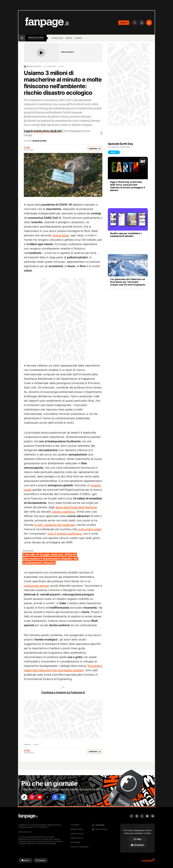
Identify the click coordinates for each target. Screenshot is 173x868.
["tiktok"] (24, 797)
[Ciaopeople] (148, 861)
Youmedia (75, 825)
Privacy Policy (77, 834)
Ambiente (27, 745)
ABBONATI (124, 23)
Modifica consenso (80, 847)
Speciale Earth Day (34, 66)
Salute (36, 745)
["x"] (47, 797)
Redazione (75, 842)
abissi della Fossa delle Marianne (76, 507)
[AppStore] (25, 860)
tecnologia (57, 38)
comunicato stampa (36, 586)
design (69, 38)
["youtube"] (40, 797)
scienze (78, 38)
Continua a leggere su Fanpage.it (63, 692)
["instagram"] (32, 797)
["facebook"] (55, 797)
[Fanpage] (28, 816)
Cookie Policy (77, 838)
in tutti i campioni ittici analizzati (54, 525)
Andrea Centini (39, 141)
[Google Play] (41, 860)
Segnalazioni (77, 829)
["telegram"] (63, 797)
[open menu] (22, 38)
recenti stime (60, 235)
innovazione (36, 38)
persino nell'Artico (64, 512)
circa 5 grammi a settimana (64, 534)
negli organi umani (90, 529)
